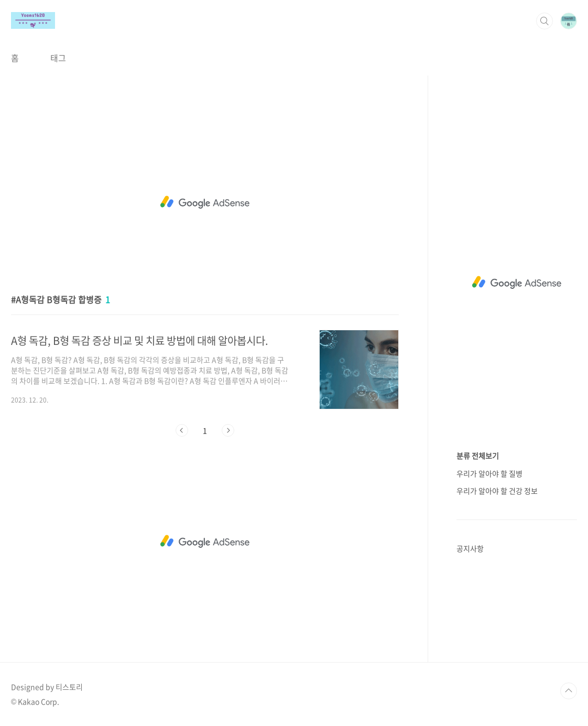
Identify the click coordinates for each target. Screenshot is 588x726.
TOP (569, 691)
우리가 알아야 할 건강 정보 (497, 491)
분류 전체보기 (478, 456)
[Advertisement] (205, 202)
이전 (182, 430)
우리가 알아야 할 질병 (489, 473)
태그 (58, 58)
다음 (228, 430)
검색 (545, 21)
